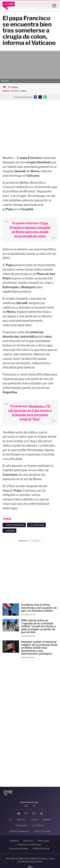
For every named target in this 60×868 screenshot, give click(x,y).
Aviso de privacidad (19, 848)
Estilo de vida (42, 831)
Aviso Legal (43, 841)
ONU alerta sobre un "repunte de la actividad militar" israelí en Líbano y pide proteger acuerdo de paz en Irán (39, 626)
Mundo (47, 820)
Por (13, 87)
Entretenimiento (19, 831)
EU (11, 820)
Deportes (38, 826)
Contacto (14, 841)
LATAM (34, 820)
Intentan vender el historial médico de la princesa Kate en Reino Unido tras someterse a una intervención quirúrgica (39, 648)
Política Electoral (41, 848)
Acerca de (28, 841)
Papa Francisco (15, 525)
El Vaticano (37, 525)
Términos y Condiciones (29, 844)
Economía (22, 826)
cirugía (10, 531)
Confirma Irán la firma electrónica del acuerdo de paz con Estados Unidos (39, 608)
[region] (30, 125)
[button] (35, 97)
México (21, 820)
